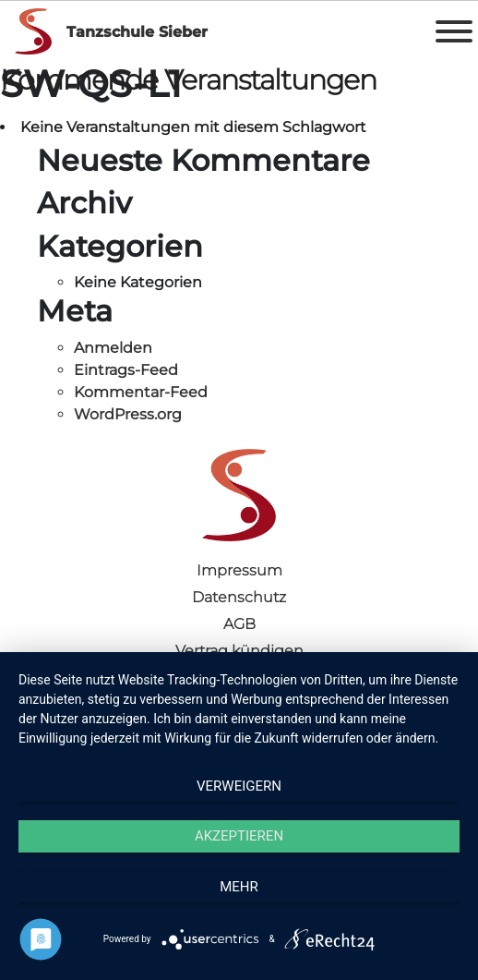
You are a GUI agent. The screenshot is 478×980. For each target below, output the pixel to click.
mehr (239, 887)
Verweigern (239, 786)
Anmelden (113, 348)
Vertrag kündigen (239, 651)
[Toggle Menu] (454, 31)
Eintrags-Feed (126, 370)
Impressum (239, 570)
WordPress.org (128, 414)
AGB (239, 624)
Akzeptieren (239, 836)
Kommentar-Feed (141, 392)
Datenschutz (239, 597)
